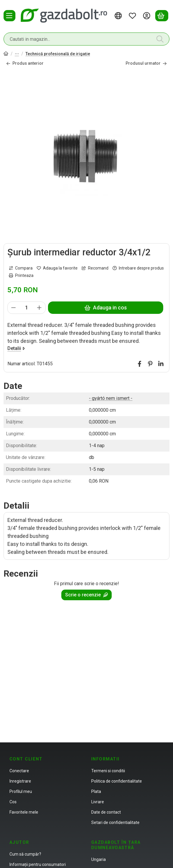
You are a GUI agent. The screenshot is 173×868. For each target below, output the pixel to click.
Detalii (16, 348)
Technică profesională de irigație (58, 54)
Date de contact (106, 812)
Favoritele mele (24, 812)
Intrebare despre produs (138, 268)
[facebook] (140, 364)
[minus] (14, 307)
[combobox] (86, 39)
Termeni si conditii (108, 771)
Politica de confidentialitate (117, 781)
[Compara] (21, 268)
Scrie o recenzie (86, 595)
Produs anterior (25, 63)
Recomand (95, 268)
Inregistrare (20, 781)
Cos (13, 802)
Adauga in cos (106, 308)
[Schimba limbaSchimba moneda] (119, 16)
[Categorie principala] (6, 54)
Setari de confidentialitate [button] (115, 822)
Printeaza (21, 275)
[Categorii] (9, 16)
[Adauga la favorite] (57, 268)
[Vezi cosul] (162, 16)
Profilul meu (21, 791)
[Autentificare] (148, 16)
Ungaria (98, 859)
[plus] (39, 307)
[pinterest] (150, 364)
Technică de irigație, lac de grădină (17, 54)
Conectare (19, 771)
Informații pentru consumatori (38, 864)
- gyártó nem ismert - (111, 398)
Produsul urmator (146, 63)
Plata (96, 791)
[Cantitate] (27, 307)
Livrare (98, 802)
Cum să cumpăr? (25, 854)
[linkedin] (161, 364)
